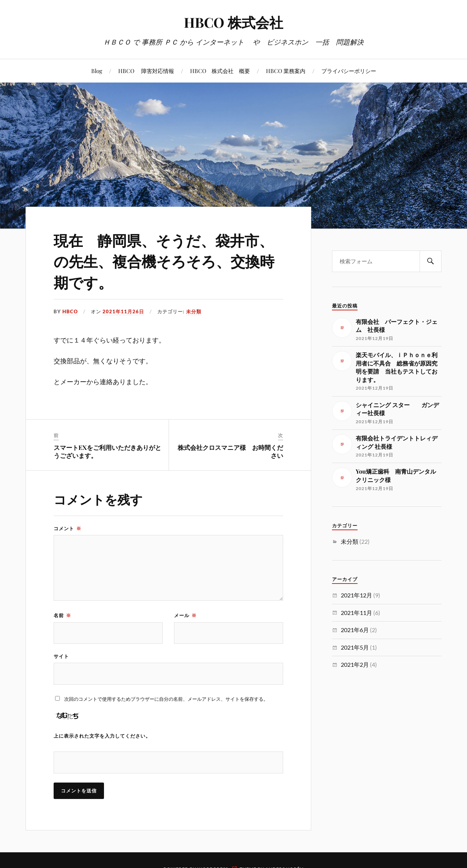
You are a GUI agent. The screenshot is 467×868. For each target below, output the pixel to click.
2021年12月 (356, 595)
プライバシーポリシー (349, 71)
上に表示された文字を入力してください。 (102, 736)
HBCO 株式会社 (234, 22)
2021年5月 (355, 647)
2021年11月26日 (123, 311)
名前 (62, 615)
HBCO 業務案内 (286, 71)
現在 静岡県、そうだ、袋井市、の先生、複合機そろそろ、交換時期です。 (167, 260)
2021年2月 (355, 664)
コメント (67, 528)
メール (185, 615)
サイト (61, 657)
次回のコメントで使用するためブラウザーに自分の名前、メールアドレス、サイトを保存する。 (166, 699)
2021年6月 (355, 630)
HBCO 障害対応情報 (146, 71)
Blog (97, 71)
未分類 (194, 311)
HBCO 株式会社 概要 (220, 71)
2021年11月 (356, 613)
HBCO (70, 311)
